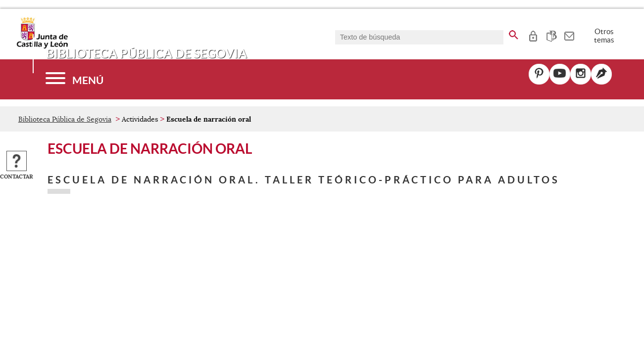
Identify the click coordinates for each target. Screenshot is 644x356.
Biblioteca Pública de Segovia (65, 119)
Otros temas (604, 36)
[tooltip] (533, 35)
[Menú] (74, 79)
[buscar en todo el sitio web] (514, 33)
